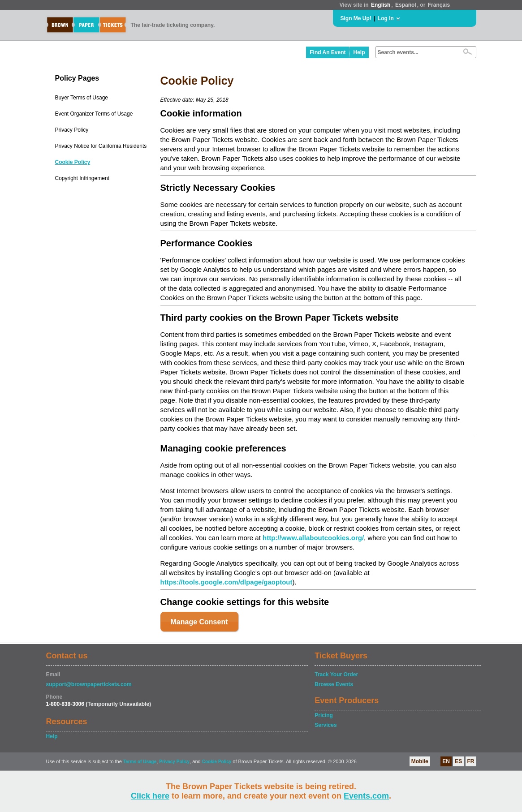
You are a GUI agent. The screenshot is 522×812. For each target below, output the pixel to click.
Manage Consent (199, 622)
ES (458, 761)
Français (439, 5)
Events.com (366, 796)
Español (406, 5)
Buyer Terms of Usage (82, 98)
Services (326, 725)
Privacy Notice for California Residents (101, 146)
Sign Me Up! (356, 18)
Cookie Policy (73, 162)
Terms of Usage (140, 762)
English (381, 5)
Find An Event (328, 52)
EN (446, 761)
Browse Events (334, 684)
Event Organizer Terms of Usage (94, 114)
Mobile (420, 761)
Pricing (324, 715)
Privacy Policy (72, 130)
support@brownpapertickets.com (89, 684)
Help (359, 52)
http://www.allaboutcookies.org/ (313, 538)
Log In (386, 18)
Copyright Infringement (82, 178)
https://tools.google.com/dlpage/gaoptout (226, 582)
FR (471, 761)
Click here (150, 796)
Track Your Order (336, 675)
